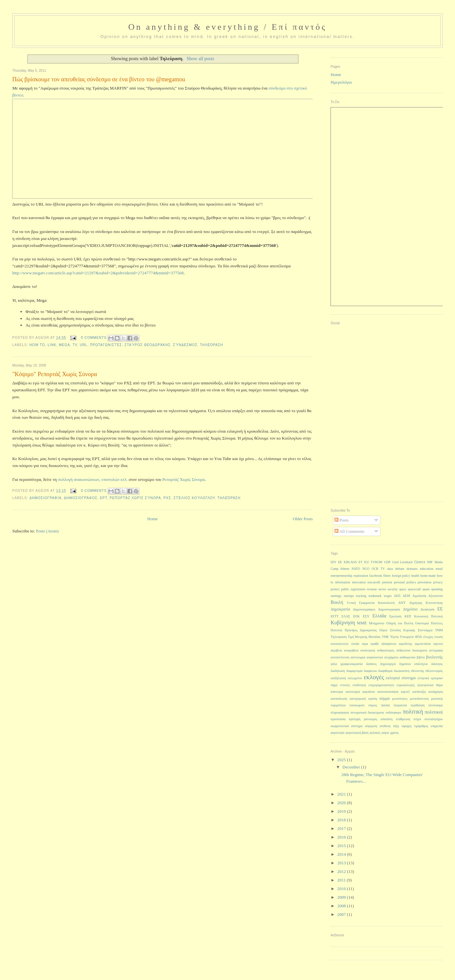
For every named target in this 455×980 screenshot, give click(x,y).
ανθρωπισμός (386, 650)
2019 (342, 811)
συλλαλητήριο (434, 719)
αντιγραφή (436, 650)
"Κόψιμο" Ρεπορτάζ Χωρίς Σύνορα (55, 374)
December (352, 767)
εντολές (345, 685)
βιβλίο (421, 657)
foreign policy (401, 576)
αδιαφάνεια (389, 644)
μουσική (437, 699)
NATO (356, 569)
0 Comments (94, 338)
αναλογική (368, 650)
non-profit (374, 582)
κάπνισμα (337, 692)
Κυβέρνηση (343, 623)
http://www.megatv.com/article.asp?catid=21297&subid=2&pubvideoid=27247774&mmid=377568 (98, 273)
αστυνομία (358, 657)
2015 (342, 846)
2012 (342, 871)
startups (349, 596)
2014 (342, 854)
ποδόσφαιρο (393, 712)
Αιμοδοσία (419, 596)
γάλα (334, 664)
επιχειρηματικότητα (381, 685)
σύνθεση (385, 726)
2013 (342, 863)
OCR (375, 569)
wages (388, 596)
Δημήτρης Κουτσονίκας (426, 603)
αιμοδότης (405, 644)
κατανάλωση (339, 699)
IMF (430, 562)
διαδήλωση (338, 671)
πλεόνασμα (436, 705)
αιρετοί (438, 644)
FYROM (377, 562)
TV (75, 345)
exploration (361, 576)
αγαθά (375, 644)
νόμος (373, 705)
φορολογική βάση (357, 733)
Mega (64, 345)
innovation (359, 582)
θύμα (439, 685)
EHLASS (350, 562)
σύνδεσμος (185, 345)
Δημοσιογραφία (45, 498)
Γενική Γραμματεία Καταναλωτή (371, 603)
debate (400, 569)
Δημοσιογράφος (81, 498)
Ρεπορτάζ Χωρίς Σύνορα (184, 479)
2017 (342, 828)
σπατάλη (386, 719)
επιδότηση (359, 685)
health (415, 576)
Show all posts (200, 59)
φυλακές (375, 733)
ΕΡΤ (104, 498)
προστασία (338, 719)
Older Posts (303, 519)
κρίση (373, 698)
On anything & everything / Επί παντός (227, 27)
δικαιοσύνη (402, 671)
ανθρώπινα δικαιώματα (412, 650)
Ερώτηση (395, 616)
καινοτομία (353, 692)
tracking (361, 596)
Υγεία (395, 637)
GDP (387, 562)
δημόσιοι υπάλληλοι (413, 664)
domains (412, 569)
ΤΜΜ (439, 630)
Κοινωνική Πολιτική (428, 616)
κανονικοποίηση (388, 692)
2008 (342, 906)
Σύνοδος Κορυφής (402, 630)
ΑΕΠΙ (406, 596)
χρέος (395, 732)
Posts (342, 520)
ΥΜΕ (385, 637)
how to (37, 345)
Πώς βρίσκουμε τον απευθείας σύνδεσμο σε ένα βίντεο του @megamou (99, 79)
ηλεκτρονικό (425, 685)
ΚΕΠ (408, 616)
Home (153, 519)
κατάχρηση (436, 692)
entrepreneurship (341, 576)
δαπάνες (371, 664)
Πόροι (383, 630)
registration (358, 589)
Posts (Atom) (47, 531)
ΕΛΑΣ (346, 616)
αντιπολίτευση (340, 657)
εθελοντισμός (434, 671)
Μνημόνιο (377, 623)
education (426, 569)
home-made (428, 576)
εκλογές (374, 677)
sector (382, 589)
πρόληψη (355, 719)
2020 (342, 803)
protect (335, 589)
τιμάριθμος (421, 726)
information (343, 582)
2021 (342, 794)
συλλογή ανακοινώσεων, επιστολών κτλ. (93, 479)
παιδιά (385, 705)
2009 (342, 897)
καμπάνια (369, 692)
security (393, 589)
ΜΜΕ (362, 623)
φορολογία (337, 733)
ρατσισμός (371, 719)
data (390, 569)
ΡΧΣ (167, 498)
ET (361, 562)
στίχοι (417, 719)
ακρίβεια (336, 650)
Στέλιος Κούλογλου (194, 498)
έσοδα (355, 644)
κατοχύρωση (358, 699)
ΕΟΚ (356, 616)
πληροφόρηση (340, 712)
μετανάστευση (419, 699)
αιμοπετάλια (423, 644)
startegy (336, 596)
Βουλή (337, 602)
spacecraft (414, 589)
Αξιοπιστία (436, 596)
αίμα (365, 644)
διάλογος (437, 664)
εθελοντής (417, 671)
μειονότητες (400, 699)
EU (367, 562)
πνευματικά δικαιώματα (367, 712)
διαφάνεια (370, 671)
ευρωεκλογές (406, 685)
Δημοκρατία (340, 609)
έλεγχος (428, 637)
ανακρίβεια (351, 650)
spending (437, 589)
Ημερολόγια (341, 82)
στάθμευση (403, 719)
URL (83, 345)
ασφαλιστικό (375, 657)
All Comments (350, 531)
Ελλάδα (379, 616)
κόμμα (385, 698)
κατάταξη (419, 692)
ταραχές (407, 726)
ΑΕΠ (397, 596)
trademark (375, 596)
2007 (342, 914)
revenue (372, 589)
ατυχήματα (391, 657)
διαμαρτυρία (354, 671)
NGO (366, 569)
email (439, 569)
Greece (420, 562)
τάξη (396, 726)
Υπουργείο (407, 637)
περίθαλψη (418, 705)
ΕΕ (440, 609)
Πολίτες (437, 623)
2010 (342, 889)
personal (399, 582)
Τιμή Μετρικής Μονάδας (364, 637)
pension (387, 582)
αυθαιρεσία (407, 657)
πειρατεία (400, 705)
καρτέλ (405, 692)
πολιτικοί (434, 712)
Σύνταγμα (425, 630)
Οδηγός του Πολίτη (400, 623)
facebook (376, 576)
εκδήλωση (338, 678)
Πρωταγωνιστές (106, 345)
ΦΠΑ (419, 637)
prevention (425, 582)
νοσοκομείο (357, 705)
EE (340, 562)
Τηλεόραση (211, 345)
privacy (438, 582)
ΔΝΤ (402, 603)
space (403, 589)
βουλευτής (434, 657)
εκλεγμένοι (355, 678)
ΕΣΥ (366, 616)
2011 (342, 880)
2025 (342, 760)
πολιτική (413, 712)
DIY (333, 562)
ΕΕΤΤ (334, 616)
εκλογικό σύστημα (401, 678)
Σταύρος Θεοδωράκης (148, 345)
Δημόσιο (410, 609)
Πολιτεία (336, 630)
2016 (342, 837)
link (52, 345)
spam (426, 589)
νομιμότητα (338, 705)
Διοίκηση (427, 609)
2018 (342, 820)
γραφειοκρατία (351, 664)
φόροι (385, 733)
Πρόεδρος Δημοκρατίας (361, 630)
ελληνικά (423, 678)
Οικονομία (422, 623)
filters (387, 576)
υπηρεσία (437, 726)
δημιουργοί (388, 664)
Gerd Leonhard (402, 562)
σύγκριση (371, 726)
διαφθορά (385, 671)
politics (411, 582)
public (345, 589)
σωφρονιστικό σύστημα (346, 726)
